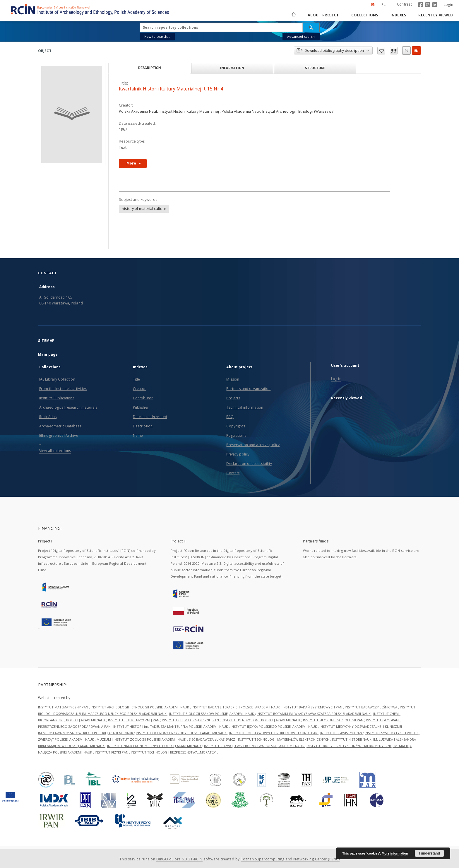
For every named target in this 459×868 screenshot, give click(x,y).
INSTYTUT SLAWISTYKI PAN (342, 733)
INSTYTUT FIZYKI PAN (112, 752)
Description (143, 426)
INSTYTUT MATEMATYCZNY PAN (64, 707)
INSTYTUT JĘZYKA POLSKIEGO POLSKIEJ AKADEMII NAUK (274, 726)
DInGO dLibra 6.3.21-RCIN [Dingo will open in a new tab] (179, 859)
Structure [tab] (315, 68)
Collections (365, 15)
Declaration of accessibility (249, 464)
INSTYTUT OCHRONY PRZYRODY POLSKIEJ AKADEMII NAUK (182, 733)
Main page (48, 354)
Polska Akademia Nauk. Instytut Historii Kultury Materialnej (169, 111)
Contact (233, 473)
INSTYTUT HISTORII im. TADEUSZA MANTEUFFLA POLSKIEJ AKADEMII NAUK (171, 726)
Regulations (236, 435)
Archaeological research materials (68, 407)
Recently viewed (436, 15)
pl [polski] (383, 5)
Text (123, 147)
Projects (233, 398)
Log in (336, 379)
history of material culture (144, 209)
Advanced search (301, 36)
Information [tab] (232, 68)
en (416, 50)
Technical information (245, 407)
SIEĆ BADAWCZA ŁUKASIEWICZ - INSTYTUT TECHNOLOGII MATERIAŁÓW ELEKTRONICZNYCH (260, 739)
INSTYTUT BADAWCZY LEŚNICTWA (371, 707)
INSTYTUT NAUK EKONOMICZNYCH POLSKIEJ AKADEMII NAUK (155, 746)
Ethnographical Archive (59, 435)
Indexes (398, 15)
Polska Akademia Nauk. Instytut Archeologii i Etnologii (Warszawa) (278, 111)
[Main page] (293, 15)
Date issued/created (150, 417)
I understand (429, 853)
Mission (233, 379)
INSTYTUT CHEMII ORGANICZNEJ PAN (191, 720)
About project (323, 15)
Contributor (143, 398)
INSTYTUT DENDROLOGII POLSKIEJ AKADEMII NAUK (261, 720)
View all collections (55, 451)
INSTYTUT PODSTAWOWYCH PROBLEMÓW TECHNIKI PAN (274, 733)
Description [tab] (149, 68)
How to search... (157, 36)
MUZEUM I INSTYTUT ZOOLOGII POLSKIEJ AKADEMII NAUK (142, 739)
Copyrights (236, 426)
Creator (139, 389)
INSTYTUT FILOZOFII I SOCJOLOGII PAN (334, 720)
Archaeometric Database (60, 426)
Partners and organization (248, 389)
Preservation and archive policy (253, 445)
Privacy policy (238, 454)
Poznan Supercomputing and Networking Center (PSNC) (290, 859)
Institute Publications (57, 398)
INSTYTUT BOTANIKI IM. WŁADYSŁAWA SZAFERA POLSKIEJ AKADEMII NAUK (314, 714)
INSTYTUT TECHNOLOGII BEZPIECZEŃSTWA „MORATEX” (174, 752)
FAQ (230, 417)
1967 (123, 129)
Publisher (141, 407)
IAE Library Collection (57, 379)
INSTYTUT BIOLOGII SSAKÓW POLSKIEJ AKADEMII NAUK (212, 714)
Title (137, 379)
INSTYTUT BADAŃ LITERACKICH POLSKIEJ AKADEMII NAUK (236, 707)
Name (138, 435)
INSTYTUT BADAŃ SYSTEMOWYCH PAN (313, 707)
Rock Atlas (48, 417)
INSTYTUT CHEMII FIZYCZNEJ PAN (134, 720)
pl (406, 50)
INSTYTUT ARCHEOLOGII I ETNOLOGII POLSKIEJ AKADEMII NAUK (140, 707)
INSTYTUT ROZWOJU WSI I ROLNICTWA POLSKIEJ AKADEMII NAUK (254, 746)
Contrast (404, 4)
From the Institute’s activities (63, 389)
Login (448, 5)
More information (395, 853)
